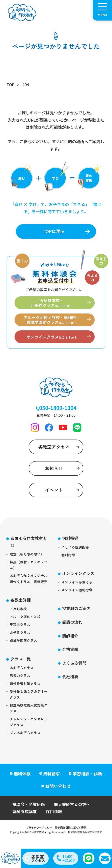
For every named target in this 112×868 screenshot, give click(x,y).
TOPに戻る (54, 231)
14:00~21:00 (69, 858)
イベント (54, 497)
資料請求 (52, 781)
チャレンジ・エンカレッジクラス (29, 737)
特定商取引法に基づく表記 (72, 836)
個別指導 (71, 546)
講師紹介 (71, 646)
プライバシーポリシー (38, 836)
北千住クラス (20, 644)
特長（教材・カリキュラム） (29, 574)
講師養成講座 (25, 820)
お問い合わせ (58, 794)
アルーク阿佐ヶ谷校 (25, 628)
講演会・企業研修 (29, 813)
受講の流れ (73, 632)
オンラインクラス (79, 582)
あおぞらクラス (22, 680)
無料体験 (22, 781)
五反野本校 (18, 619)
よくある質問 (75, 674)
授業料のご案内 (77, 618)
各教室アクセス (54, 452)
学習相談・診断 (88, 781)
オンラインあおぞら (77, 591)
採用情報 (55, 820)
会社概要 (71, 689)
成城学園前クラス (24, 652)
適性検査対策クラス (25, 697)
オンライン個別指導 (77, 600)
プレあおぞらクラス (25, 748)
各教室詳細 (21, 610)
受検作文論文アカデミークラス (29, 708)
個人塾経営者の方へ (75, 813)
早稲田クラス (20, 636)
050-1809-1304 (58, 412)
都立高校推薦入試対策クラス (29, 722)
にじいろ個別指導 (75, 555)
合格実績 (71, 661)
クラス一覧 (21, 671)
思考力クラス (20, 688)
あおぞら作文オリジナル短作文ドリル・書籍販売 (29, 589)
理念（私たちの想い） (27, 563)
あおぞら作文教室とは (30, 550)
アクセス (39, 858)
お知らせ (54, 474)
